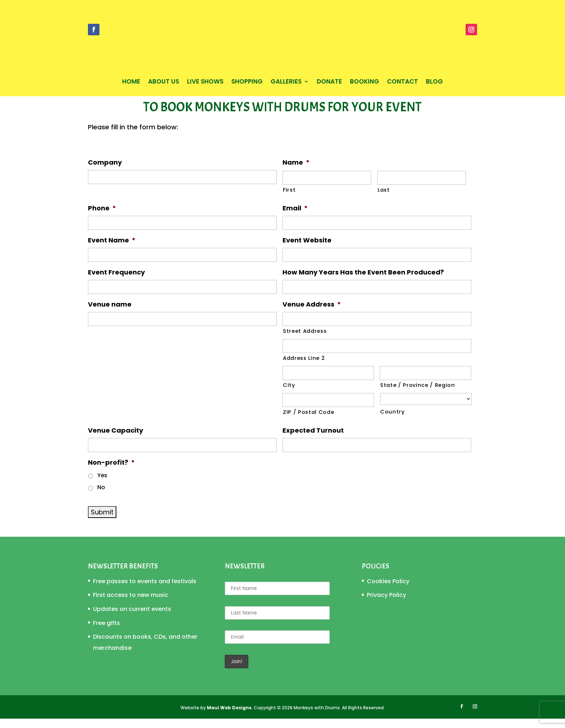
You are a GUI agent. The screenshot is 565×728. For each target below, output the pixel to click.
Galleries (286, 82)
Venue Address (312, 314)
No (101, 497)
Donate (329, 82)
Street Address (305, 340)
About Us (164, 82)
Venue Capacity (115, 440)
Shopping (247, 82)
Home (131, 82)
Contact (402, 82)
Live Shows (205, 82)
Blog (434, 82)
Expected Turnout (313, 440)
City (289, 394)
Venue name (110, 314)
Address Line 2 (304, 367)
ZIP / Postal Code (308, 421)
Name (296, 172)
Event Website (307, 249)
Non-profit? (111, 472)
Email (295, 217)
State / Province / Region (418, 394)
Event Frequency (116, 282)
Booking (364, 82)
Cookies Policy (388, 591)
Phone (102, 217)
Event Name (112, 249)
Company (105, 172)
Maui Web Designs (229, 717)
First (289, 199)
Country (393, 421)
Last (384, 199)
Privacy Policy (386, 604)
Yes (102, 485)
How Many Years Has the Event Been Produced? (363, 282)
